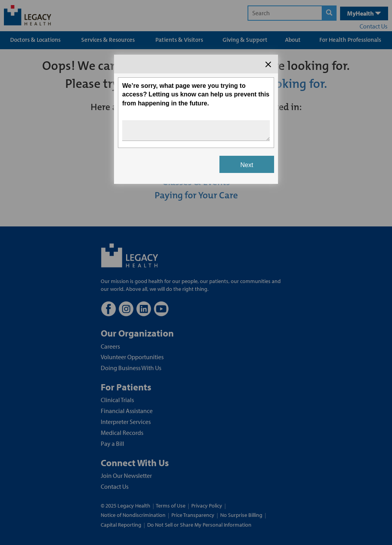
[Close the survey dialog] (268, 64)
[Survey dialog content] (196, 119)
